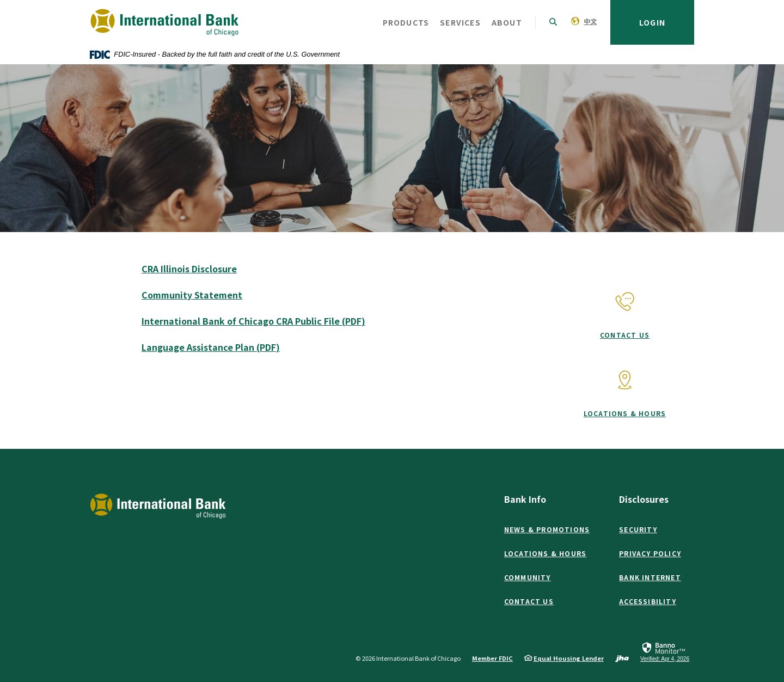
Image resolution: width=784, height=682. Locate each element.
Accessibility (648, 601)
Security (638, 529)
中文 (590, 21)
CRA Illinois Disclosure (189, 269)
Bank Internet (650, 577)
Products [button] (406, 22)
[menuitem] (584, 21)
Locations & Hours (625, 413)
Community (528, 577)
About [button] (507, 22)
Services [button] (460, 22)
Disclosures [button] (644, 499)
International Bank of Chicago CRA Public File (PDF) (253, 321)
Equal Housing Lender (569, 658)
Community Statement (192, 295)
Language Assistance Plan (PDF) (211, 347)
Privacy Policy (650, 553)
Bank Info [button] (525, 499)
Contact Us (625, 335)
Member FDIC (492, 658)
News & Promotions (547, 529)
